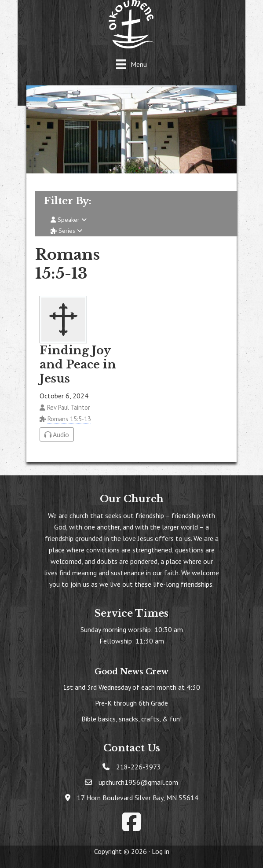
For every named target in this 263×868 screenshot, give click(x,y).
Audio (57, 434)
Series (66, 231)
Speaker (69, 220)
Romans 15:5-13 (69, 419)
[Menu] (131, 64)
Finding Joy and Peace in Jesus (78, 364)
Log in (161, 851)
